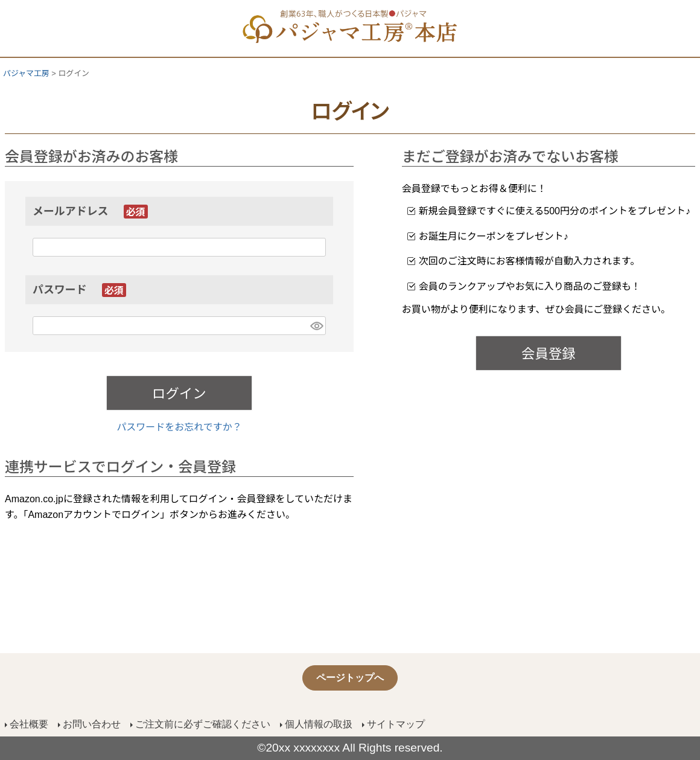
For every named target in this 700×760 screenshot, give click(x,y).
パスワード (79, 290)
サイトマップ (396, 724)
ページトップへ (350, 678)
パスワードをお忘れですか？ (179, 427)
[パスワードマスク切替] (316, 326)
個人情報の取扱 (319, 724)
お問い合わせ (92, 724)
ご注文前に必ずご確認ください (203, 724)
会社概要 (29, 724)
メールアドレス (90, 211)
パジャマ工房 (26, 73)
